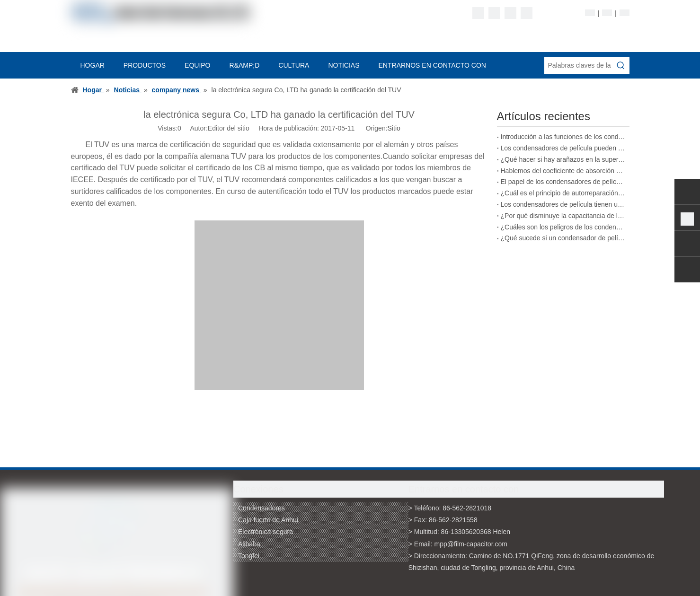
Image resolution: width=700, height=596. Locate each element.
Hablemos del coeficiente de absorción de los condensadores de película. (563, 171)
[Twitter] (510, 13)
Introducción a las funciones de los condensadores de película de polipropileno (563, 137)
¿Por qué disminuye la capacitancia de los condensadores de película (563, 216)
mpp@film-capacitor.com (471, 544)
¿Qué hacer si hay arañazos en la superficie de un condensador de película (563, 159)
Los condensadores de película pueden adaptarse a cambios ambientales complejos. (563, 148)
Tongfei (249, 556)
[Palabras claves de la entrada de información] (578, 65)
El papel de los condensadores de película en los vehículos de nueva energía (563, 182)
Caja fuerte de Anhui (268, 520)
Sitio (394, 128)
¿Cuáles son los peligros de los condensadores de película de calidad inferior (563, 227)
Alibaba (249, 544)
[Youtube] (527, 13)
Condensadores (261, 508)
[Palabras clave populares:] (621, 65)
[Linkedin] (494, 13)
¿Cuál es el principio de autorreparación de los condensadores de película (563, 193)
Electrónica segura (266, 532)
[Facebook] (478, 13)
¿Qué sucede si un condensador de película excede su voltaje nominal (563, 238)
